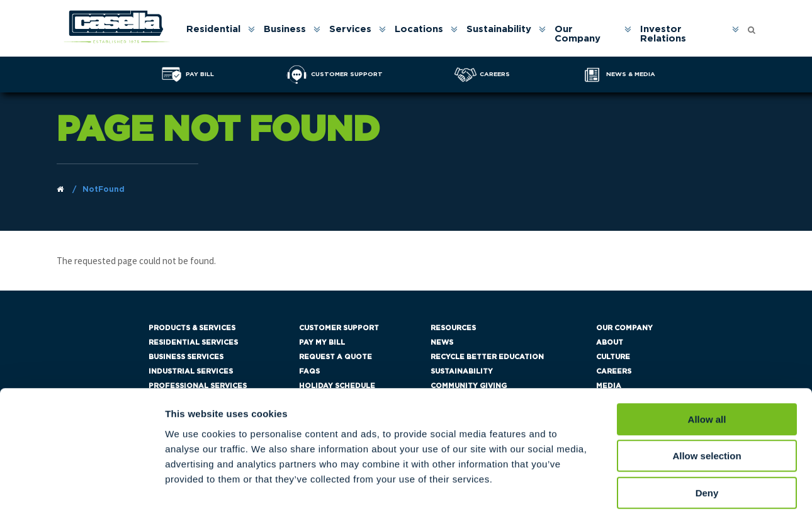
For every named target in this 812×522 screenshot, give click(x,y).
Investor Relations (664, 35)
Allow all (707, 368)
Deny (707, 442)
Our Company (578, 35)
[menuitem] (220, 35)
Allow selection (707, 405)
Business (285, 30)
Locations (420, 30)
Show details (661, 497)
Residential (214, 30)
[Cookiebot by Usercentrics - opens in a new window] (82, 497)
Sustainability (499, 30)
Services (351, 30)
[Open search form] (752, 27)
